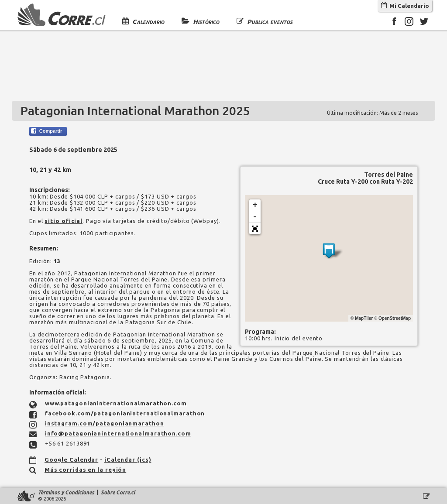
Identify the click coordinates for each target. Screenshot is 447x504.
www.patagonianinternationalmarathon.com (116, 403)
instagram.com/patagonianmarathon (105, 423)
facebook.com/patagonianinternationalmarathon (125, 413)
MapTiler (364, 318)
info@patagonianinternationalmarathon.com (118, 433)
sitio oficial (64, 221)
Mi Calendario (405, 6)
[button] (255, 229)
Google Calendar (72, 459)
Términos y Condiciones (66, 492)
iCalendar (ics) (128, 459)
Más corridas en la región (86, 470)
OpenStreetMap (395, 318)
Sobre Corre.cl (118, 492)
